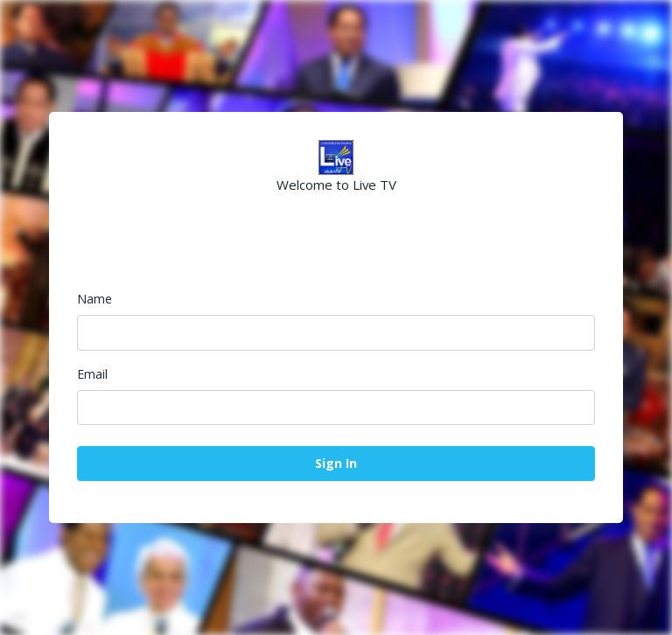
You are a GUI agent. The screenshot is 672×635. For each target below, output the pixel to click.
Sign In (336, 463)
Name (94, 299)
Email (92, 374)
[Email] (336, 408)
